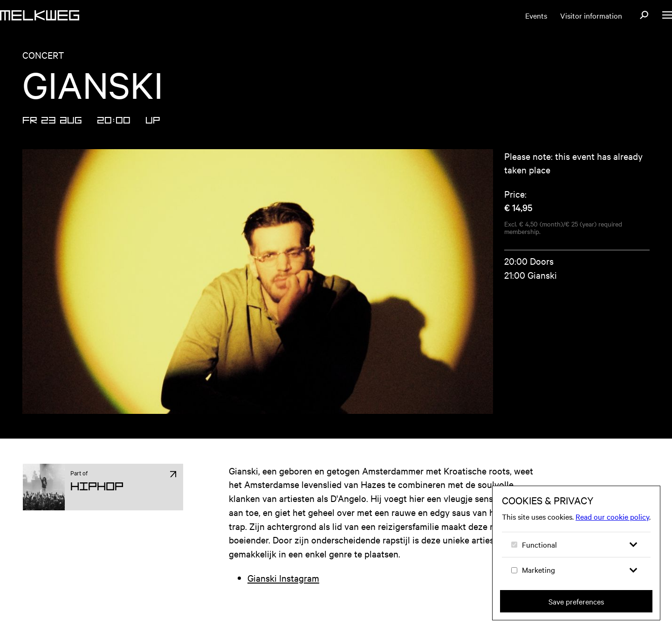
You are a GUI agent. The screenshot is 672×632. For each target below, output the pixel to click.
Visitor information (591, 15)
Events (536, 15)
